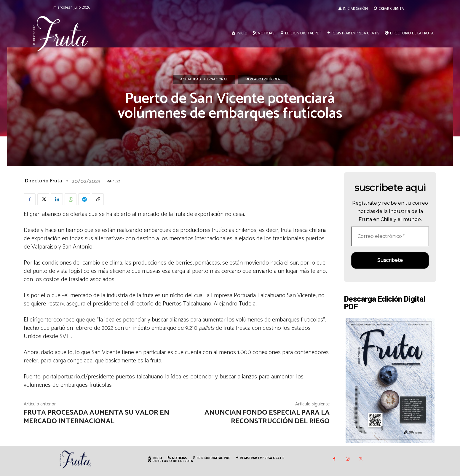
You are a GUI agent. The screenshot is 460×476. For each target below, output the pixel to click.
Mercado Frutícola (263, 79)
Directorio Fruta (43, 181)
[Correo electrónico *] (390, 236)
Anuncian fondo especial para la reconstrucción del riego (267, 417)
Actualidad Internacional (204, 79)
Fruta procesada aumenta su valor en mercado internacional (96, 417)
